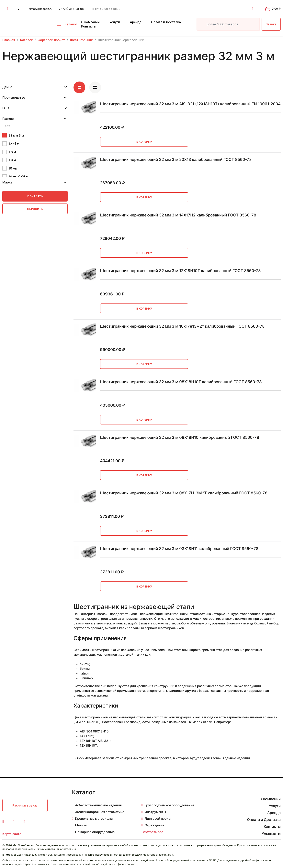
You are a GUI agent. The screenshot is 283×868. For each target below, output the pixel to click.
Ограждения (154, 825)
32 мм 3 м (13, 135)
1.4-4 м (11, 144)
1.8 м (9, 152)
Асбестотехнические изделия (98, 805)
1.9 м (9, 160)
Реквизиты (271, 833)
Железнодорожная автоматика (100, 812)
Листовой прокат (158, 819)
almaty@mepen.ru (40, 9)
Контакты (89, 26)
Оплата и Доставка (166, 22)
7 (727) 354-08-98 (71, 9)
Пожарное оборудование (95, 832)
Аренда (136, 22)
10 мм (10, 168)
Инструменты (155, 812)
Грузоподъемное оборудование (169, 805)
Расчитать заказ (25, 805)
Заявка (271, 24)
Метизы (81, 825)
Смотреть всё (152, 832)
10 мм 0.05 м (15, 177)
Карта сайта (12, 834)
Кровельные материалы (94, 819)
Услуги (115, 22)
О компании (90, 22)
